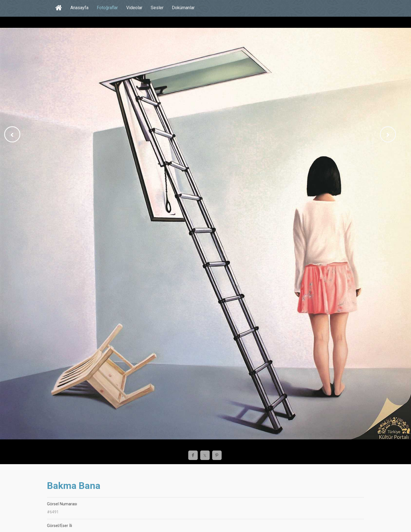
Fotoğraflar (107, 8)
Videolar (134, 8)
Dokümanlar (183, 8)
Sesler (157, 8)
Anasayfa (79, 8)
